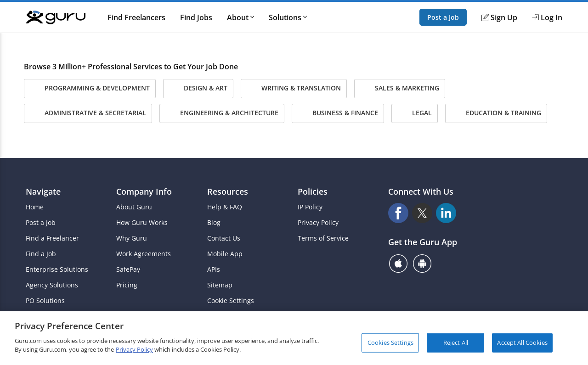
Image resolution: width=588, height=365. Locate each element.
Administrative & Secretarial (88, 113)
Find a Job (41, 254)
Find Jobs (196, 17)
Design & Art (198, 89)
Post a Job (443, 17)
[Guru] (56, 17)
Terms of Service (323, 238)
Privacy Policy (318, 223)
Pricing (127, 285)
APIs (214, 270)
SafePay (128, 270)
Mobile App (225, 254)
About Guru (134, 207)
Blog (214, 223)
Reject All (456, 343)
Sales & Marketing (400, 89)
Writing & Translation (294, 89)
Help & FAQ (225, 207)
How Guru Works (142, 223)
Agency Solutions (52, 285)
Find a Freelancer (52, 238)
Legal (415, 113)
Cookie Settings (231, 301)
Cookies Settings (390, 343)
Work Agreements (144, 254)
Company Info (144, 191)
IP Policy (310, 207)
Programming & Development (90, 89)
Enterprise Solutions (57, 270)
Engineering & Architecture (222, 113)
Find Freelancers (136, 17)
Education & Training (496, 113)
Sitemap (220, 285)
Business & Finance (338, 113)
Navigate (43, 191)
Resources (228, 191)
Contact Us (224, 238)
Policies (313, 191)
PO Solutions (45, 301)
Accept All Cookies (522, 343)
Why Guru (132, 238)
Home (35, 207)
